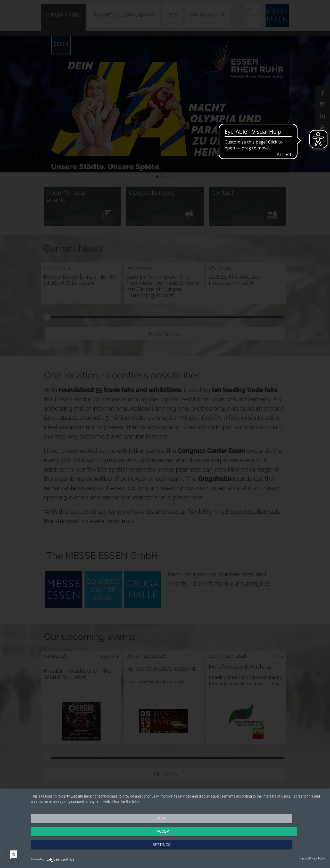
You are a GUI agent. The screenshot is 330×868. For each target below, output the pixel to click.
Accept (178, 849)
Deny (75, 849)
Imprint (303, 859)
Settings (281, 849)
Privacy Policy (317, 859)
